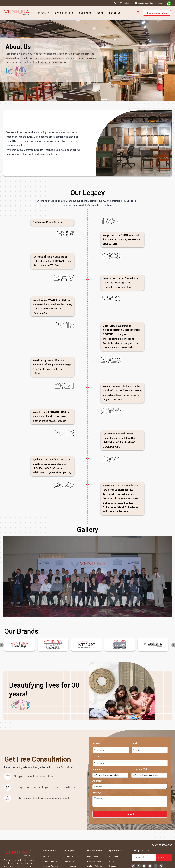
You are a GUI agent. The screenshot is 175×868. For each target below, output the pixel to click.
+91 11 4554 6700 (162, 845)
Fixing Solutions (50, 861)
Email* (147, 743)
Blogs (112, 861)
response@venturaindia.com (148, 3)
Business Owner (94, 861)
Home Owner (93, 857)
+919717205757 (122, 3)
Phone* (109, 756)
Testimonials (71, 866)
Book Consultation (157, 13)
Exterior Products (51, 866)
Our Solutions (64, 13)
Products (85, 13)
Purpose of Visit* (153, 769)
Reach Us (115, 13)
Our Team (69, 861)
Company (43, 13)
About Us (69, 857)
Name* (109, 743)
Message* (110, 792)
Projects (113, 866)
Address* (110, 781)
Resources (114, 857)
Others (46, 857)
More (100, 13)
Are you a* (110, 769)
